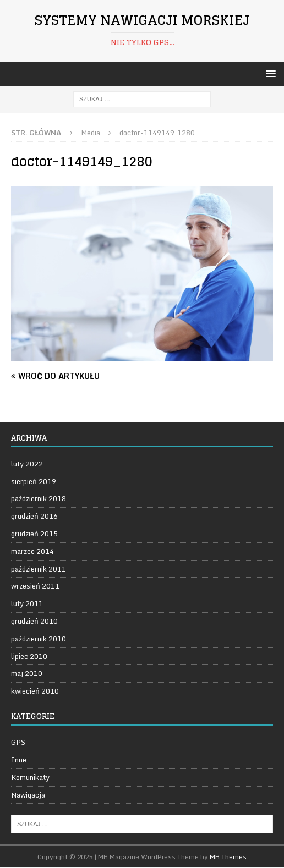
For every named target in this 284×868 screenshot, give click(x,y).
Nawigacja (28, 795)
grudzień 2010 (34, 621)
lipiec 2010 (29, 656)
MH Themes (228, 857)
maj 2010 (27, 673)
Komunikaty (30, 777)
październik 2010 (39, 639)
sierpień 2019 (34, 481)
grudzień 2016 (34, 516)
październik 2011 (39, 569)
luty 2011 (27, 603)
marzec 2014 (32, 551)
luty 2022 (27, 464)
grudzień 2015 (34, 534)
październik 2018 (39, 498)
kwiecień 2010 (35, 691)
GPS (18, 742)
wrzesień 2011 (35, 586)
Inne (19, 760)
